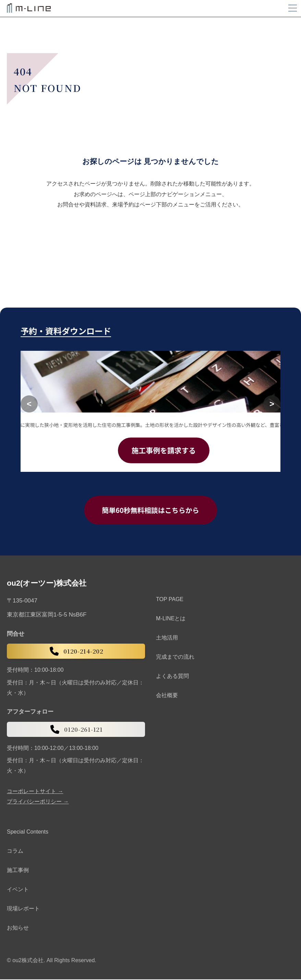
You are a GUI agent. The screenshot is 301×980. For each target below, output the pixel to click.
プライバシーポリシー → (38, 802)
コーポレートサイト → (35, 792)
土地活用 (167, 638)
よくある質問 (172, 677)
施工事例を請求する (164, 451)
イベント (18, 890)
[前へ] (29, 404)
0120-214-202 (76, 652)
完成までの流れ (175, 658)
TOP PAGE (170, 600)
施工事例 (18, 870)
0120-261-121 (76, 730)
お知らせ (18, 928)
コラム (15, 851)
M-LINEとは (171, 619)
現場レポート (23, 909)
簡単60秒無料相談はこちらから (150, 510)
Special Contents (28, 832)
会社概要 (167, 696)
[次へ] (272, 404)
